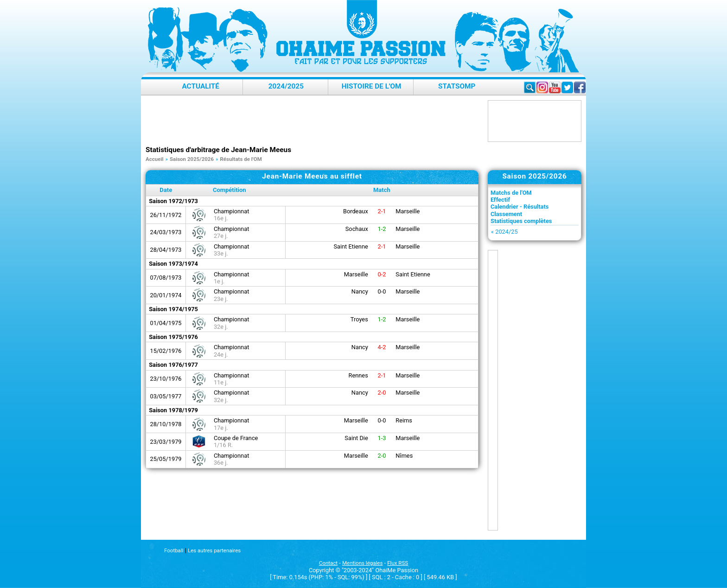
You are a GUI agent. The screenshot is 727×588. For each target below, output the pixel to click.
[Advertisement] (314, 121)
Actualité (201, 86)
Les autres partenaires (214, 550)
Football (174, 550)
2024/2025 (286, 86)
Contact (328, 563)
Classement (506, 214)
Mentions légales (362, 563)
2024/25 (506, 232)
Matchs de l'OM (511, 193)
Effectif (500, 200)
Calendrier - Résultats (520, 207)
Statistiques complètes (521, 221)
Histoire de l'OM (372, 86)
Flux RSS (398, 563)
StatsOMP (457, 86)
